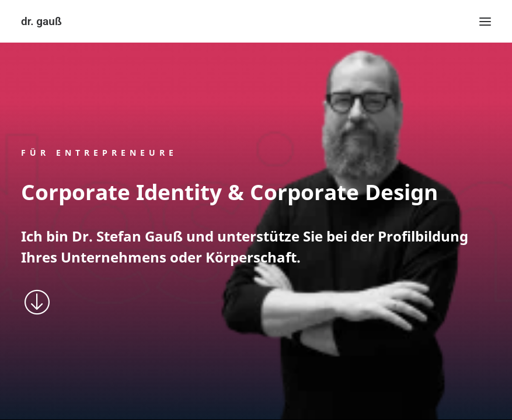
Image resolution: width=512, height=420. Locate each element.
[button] (485, 21)
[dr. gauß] (41, 21)
